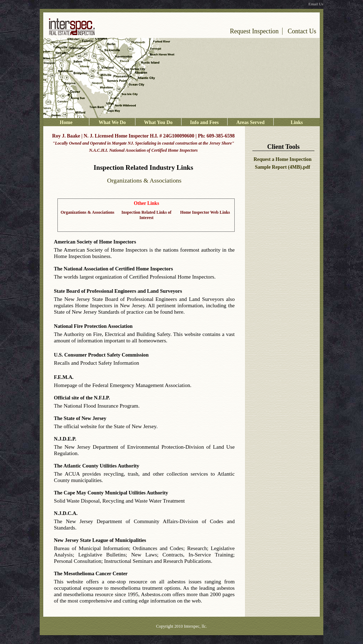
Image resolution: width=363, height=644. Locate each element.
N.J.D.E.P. (65, 439)
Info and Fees (204, 122)
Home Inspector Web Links (205, 212)
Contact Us (302, 31)
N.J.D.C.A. (66, 513)
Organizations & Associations (87, 212)
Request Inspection (254, 31)
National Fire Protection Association (93, 326)
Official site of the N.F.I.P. (82, 398)
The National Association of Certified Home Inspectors (113, 269)
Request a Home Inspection (283, 159)
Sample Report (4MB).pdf (283, 167)
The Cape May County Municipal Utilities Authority (111, 493)
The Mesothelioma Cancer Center (91, 573)
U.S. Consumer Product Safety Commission (101, 355)
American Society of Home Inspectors (95, 242)
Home (66, 122)
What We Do (112, 122)
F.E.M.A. (64, 377)
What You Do (158, 122)
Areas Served (250, 122)
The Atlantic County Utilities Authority (97, 466)
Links (297, 122)
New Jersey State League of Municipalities (100, 540)
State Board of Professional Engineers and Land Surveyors (118, 291)
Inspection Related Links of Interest (147, 215)
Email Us (316, 4)
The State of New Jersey (80, 418)
